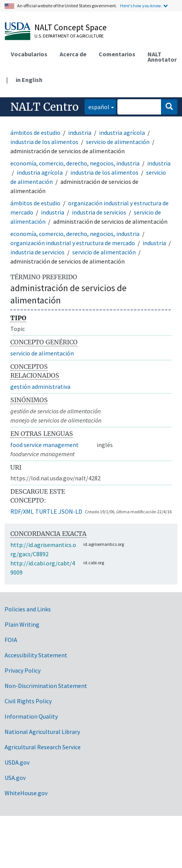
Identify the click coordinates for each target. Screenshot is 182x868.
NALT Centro (45, 107)
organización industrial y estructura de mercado (73, 243)
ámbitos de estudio (35, 133)
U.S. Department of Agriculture (69, 36)
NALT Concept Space (71, 27)
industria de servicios (99, 212)
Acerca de (73, 54)
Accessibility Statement (36, 655)
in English (29, 80)
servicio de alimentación (118, 142)
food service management (45, 445)
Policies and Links (28, 609)
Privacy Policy (23, 670)
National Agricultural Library (42, 732)
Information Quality (31, 716)
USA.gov (15, 778)
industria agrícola (122, 133)
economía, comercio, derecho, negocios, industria (75, 163)
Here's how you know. (141, 6)
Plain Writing (22, 624)
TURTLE (46, 511)
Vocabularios (29, 54)
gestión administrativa (40, 387)
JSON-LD (70, 511)
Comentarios (117, 54)
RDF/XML (22, 511)
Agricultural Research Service (43, 747)
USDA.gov (17, 762)
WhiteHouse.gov (26, 793)
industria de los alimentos (44, 142)
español (97, 106)
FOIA (11, 640)
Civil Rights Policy (28, 701)
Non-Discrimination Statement (46, 686)
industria (80, 133)
